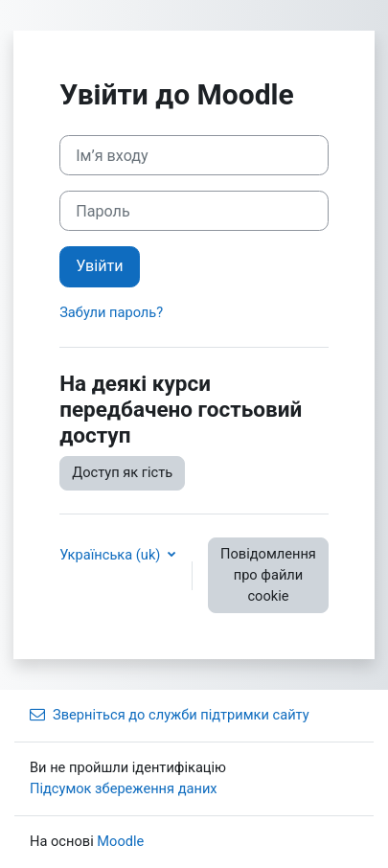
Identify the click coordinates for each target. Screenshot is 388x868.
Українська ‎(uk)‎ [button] (112, 555)
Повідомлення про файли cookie (268, 575)
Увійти (99, 266)
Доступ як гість (122, 472)
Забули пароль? (111, 312)
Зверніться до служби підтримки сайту (170, 715)
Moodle (120, 841)
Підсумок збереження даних (124, 788)
